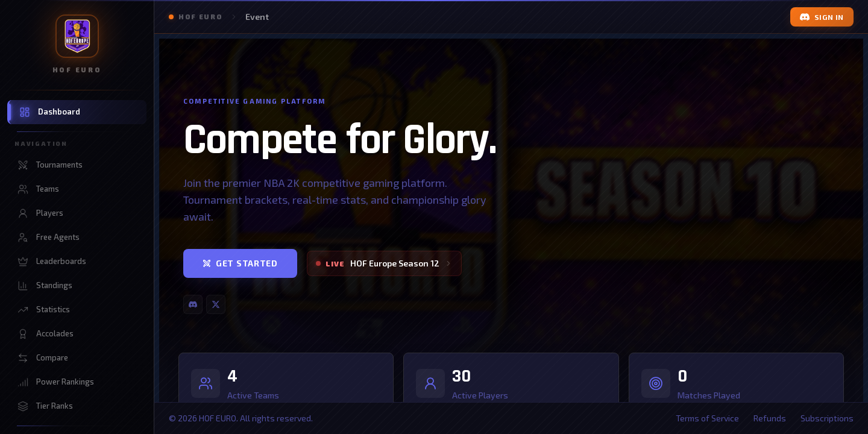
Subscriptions (827, 418)
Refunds (770, 418)
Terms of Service (707, 418)
